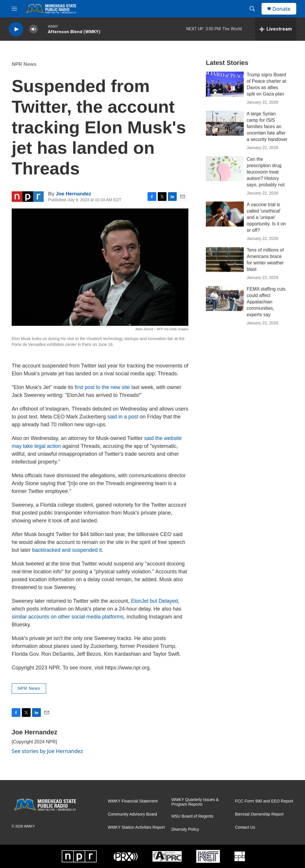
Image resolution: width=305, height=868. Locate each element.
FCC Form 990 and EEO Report (264, 801)
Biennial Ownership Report (259, 814)
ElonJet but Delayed (154, 601)
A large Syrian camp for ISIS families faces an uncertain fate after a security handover (267, 127)
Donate (281, 9)
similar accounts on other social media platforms (68, 617)
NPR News (24, 64)
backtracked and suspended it (67, 550)
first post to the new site (102, 387)
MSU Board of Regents (192, 816)
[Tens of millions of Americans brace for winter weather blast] (225, 259)
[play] (16, 29)
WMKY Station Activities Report (136, 827)
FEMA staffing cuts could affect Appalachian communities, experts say (266, 302)
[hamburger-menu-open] (14, 9)
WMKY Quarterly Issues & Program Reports (195, 802)
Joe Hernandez (73, 194)
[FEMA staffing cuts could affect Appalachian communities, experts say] (225, 298)
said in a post (123, 417)
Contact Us (245, 827)
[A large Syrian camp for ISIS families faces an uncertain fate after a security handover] (225, 123)
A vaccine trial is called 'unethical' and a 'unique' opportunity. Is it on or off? (266, 217)
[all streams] (276, 29)
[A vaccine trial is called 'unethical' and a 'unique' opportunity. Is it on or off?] (225, 214)
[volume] (34, 29)
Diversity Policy (185, 829)
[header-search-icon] (252, 9)
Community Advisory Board (133, 814)
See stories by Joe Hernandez (47, 751)
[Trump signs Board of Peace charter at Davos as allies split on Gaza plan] (225, 84)
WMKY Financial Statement (133, 801)
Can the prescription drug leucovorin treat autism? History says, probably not (266, 172)
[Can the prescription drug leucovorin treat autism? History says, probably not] (225, 169)
